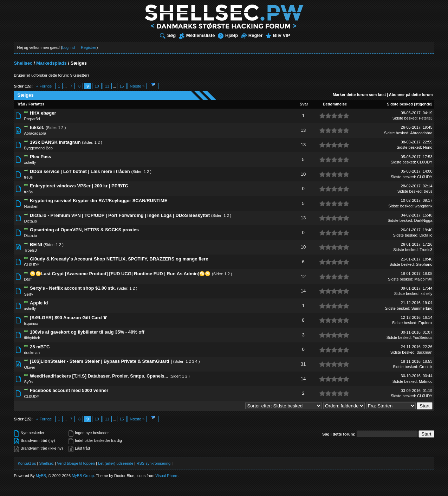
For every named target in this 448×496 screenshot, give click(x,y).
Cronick (426, 367)
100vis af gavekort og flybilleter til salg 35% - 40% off (87, 332)
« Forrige (44, 86)
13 (303, 130)
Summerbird (422, 308)
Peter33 (426, 118)
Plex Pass (41, 157)
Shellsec (23, 63)
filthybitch (32, 338)
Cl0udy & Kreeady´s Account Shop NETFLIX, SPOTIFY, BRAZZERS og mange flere (119, 259)
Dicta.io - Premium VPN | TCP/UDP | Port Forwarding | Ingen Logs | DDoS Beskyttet (120, 215)
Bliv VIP (278, 35)
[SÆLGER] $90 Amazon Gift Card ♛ (69, 318)
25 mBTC (40, 347)
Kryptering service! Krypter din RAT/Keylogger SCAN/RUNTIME (99, 201)
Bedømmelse (335, 104)
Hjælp (228, 35)
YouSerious (423, 337)
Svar (304, 104)
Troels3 (30, 250)
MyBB (41, 476)
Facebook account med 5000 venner (69, 390)
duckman (32, 353)
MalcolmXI (423, 279)
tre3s (28, 177)
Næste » (137, 86)
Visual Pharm (167, 476)
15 (122, 86)
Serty (28, 294)
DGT (28, 279)
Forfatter (36, 104)
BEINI (36, 244)
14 (303, 291)
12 (303, 276)
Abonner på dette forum (411, 95)
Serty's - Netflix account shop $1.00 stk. (73, 288)
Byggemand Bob (38, 148)
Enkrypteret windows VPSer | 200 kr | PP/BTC (79, 186)
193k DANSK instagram (55, 142)
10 (97, 86)
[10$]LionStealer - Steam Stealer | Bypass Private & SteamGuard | (101, 361)
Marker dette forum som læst (359, 95)
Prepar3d (32, 119)
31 (303, 364)
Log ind (69, 47)
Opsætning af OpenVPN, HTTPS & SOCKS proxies (84, 230)
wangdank (423, 206)
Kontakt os (27, 463)
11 (107, 86)
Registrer (89, 47)
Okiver (30, 367)
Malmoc (426, 381)
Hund (428, 147)
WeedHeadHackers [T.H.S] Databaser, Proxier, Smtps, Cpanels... (99, 376)
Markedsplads (51, 63)
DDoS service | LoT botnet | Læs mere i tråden (80, 171)
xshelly (30, 162)
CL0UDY (425, 162)
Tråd (21, 104)
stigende (423, 104)
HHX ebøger (43, 113)
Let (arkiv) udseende (116, 463)
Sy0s (28, 382)
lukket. (37, 127)
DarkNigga (423, 220)
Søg (168, 35)
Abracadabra (35, 133)
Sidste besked (400, 104)
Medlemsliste (197, 35)
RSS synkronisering (154, 463)
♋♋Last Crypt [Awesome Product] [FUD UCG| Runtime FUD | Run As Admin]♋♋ (120, 274)
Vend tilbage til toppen (76, 463)
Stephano (424, 264)
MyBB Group (83, 476)
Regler (252, 35)
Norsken (31, 206)
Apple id (39, 303)
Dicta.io (30, 221)
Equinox (31, 323)
